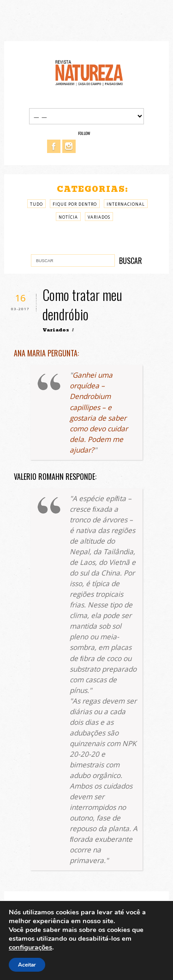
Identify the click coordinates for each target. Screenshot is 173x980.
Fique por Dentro (75, 204)
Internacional (126, 204)
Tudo (36, 204)
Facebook (54, 146)
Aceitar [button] (27, 965)
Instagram (69, 146)
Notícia (68, 217)
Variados (99, 217)
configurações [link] (30, 947)
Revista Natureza (89, 72)
